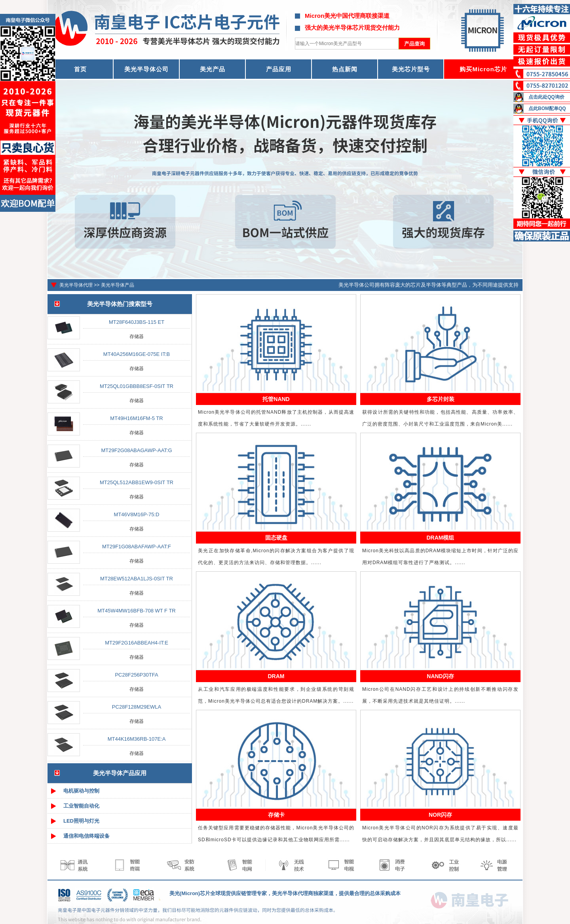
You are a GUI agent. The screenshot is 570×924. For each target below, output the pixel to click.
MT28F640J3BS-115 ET (137, 322)
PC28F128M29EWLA (137, 707)
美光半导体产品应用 (120, 773)
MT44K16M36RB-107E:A (137, 739)
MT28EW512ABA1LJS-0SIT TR (137, 579)
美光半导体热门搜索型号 (120, 304)
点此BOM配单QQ (547, 108)
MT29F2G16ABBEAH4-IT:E (137, 643)
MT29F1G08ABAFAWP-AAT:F (137, 547)
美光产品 (213, 69)
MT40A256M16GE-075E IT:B (137, 354)
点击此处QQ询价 (546, 97)
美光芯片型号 (411, 69)
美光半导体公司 (146, 69)
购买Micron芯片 (483, 69)
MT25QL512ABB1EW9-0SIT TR (137, 482)
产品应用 (279, 69)
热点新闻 (345, 69)
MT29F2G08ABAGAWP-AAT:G (136, 450)
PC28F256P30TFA (136, 675)
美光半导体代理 (76, 285)
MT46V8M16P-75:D (137, 514)
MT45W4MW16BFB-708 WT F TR (136, 611)
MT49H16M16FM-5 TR (136, 418)
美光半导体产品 (118, 285)
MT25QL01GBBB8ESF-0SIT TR (137, 386)
